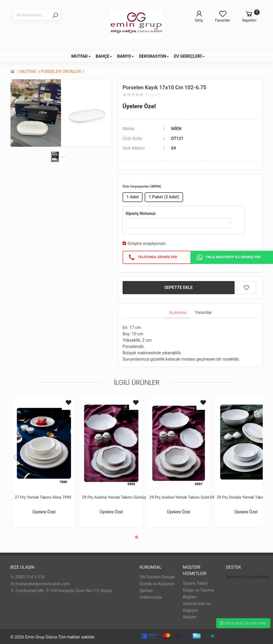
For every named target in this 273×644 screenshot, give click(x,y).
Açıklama (178, 313)
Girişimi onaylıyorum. (147, 244)
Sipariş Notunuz (141, 213)
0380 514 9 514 (27, 577)
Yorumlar (203, 313)
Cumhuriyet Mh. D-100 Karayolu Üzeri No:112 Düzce (61, 591)
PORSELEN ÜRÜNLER (61, 72)
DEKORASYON (152, 56)
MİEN (176, 129)
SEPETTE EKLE (179, 287)
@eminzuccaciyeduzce (247, 577)
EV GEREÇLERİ (188, 56)
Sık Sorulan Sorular (157, 577)
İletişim (190, 617)
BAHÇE (103, 56)
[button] (136, 537)
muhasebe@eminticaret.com (40, 584)
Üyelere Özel (139, 106)
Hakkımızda (151, 597)
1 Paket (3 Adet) (164, 197)
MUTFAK (80, 56)
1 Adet (133, 197)
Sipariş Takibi (195, 583)
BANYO (124, 56)
